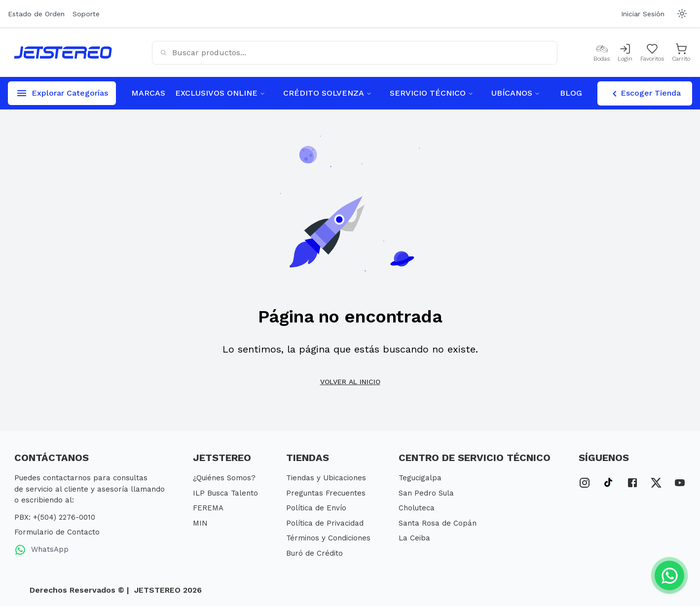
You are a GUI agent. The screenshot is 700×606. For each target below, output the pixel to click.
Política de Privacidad (325, 523)
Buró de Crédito (314, 553)
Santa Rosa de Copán (438, 523)
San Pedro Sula (426, 493)
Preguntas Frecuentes (326, 493)
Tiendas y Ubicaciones (326, 478)
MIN (200, 523)
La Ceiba (414, 538)
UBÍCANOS (516, 93)
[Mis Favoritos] (652, 53)
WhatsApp (41, 550)
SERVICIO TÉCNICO (432, 93)
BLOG (571, 93)
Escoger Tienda (645, 94)
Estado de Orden (36, 14)
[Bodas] (602, 53)
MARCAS (148, 93)
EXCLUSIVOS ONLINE (220, 93)
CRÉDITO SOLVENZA (328, 93)
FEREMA (208, 508)
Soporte (86, 14)
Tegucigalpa (420, 478)
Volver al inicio (350, 382)
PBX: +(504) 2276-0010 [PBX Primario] (55, 517)
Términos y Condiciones (328, 538)
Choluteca (417, 508)
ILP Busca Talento (225, 493)
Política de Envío (316, 508)
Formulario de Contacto (57, 532)
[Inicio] (63, 53)
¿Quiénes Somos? (224, 478)
